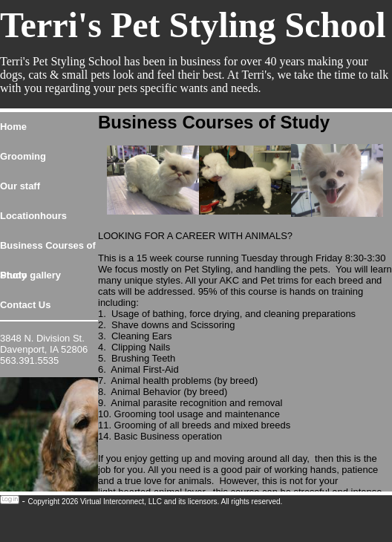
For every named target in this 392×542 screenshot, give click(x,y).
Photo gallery (30, 275)
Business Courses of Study (48, 250)
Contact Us (25, 305)
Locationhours (33, 216)
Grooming (23, 156)
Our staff (20, 186)
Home (13, 127)
